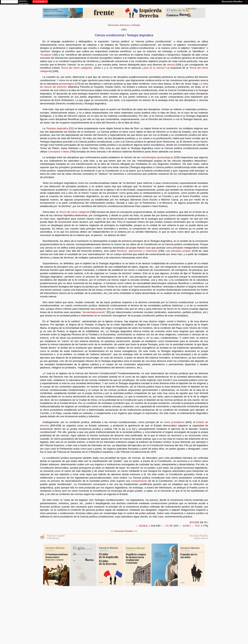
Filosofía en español (56, 536)
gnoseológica (66, 84)
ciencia (171, 65)
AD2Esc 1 (144, 526)
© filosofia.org (53, 538)
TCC (197, 526)
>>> (136, 531)
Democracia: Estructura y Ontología (124, 25)
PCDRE (195, 522)
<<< (112, 531)
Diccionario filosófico (124, 531)
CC (167, 526)
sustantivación (139, 481)
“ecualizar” (46, 55)
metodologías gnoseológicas (157, 157)
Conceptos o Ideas (59, 152)
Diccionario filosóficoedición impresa (199, 537)
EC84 (186, 526)
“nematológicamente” (94, 312)
